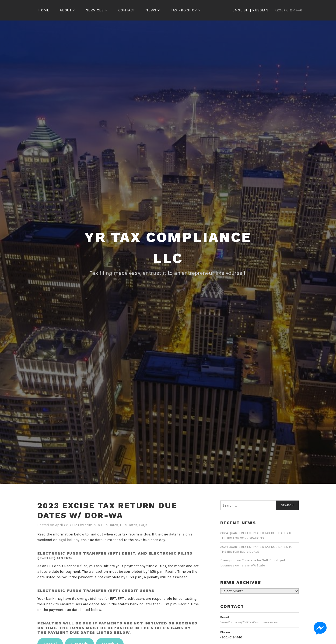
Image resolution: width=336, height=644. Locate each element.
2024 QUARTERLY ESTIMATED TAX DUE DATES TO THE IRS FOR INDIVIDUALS (256, 549)
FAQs (143, 525)
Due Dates (109, 525)
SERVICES (95, 10)
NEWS (151, 10)
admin (90, 525)
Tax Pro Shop (184, 10)
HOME (44, 10)
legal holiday (68, 540)
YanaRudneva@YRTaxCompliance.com (250, 622)
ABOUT (66, 10)
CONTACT (127, 10)
